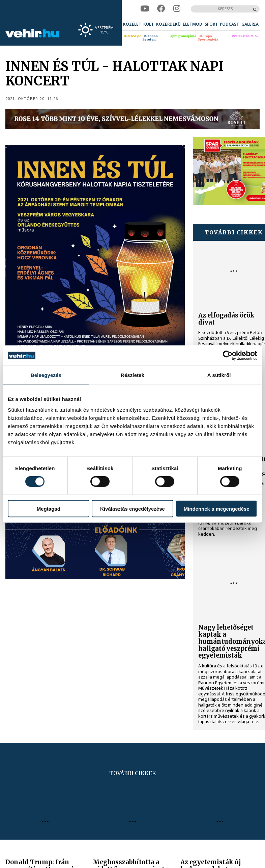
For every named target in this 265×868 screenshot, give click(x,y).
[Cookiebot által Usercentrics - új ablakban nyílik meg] (228, 356)
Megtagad (49, 508)
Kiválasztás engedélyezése (132, 508)
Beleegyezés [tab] (46, 375)
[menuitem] (132, 24)
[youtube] (145, 9)
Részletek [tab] (132, 375)
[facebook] (161, 9)
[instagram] (177, 9)
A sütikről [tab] (219, 375)
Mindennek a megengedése (217, 508)
